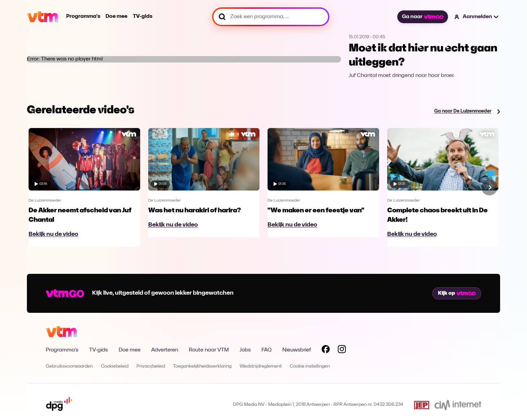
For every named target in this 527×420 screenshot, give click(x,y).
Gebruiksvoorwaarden (69, 366)
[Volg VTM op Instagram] (342, 350)
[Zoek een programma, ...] (271, 17)
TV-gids (143, 16)
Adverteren (165, 350)
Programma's (83, 16)
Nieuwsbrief (297, 350)
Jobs (245, 350)
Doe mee (116, 16)
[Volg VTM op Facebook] (326, 350)
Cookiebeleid (115, 366)
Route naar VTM (209, 350)
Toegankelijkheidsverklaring (202, 366)
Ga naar (422, 17)
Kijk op (457, 293)
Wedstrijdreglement (261, 366)
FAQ (267, 350)
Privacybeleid (151, 366)
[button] (477, 17)
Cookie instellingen (310, 366)
